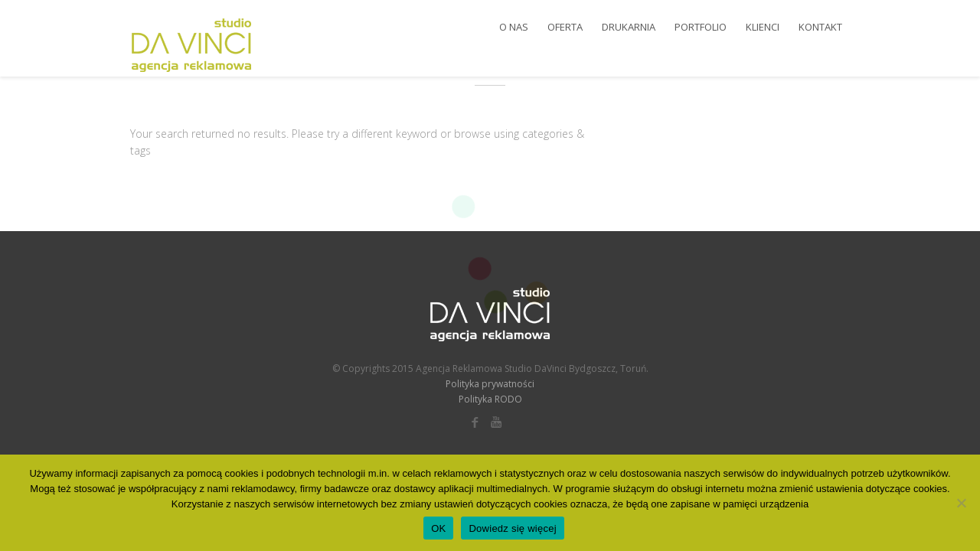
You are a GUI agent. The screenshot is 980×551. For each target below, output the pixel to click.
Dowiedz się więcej (512, 528)
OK (438, 528)
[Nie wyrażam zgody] (961, 503)
